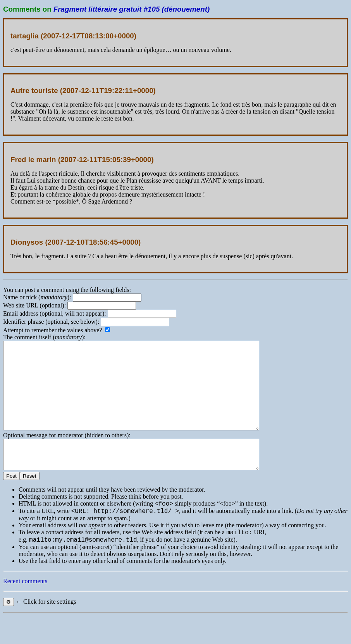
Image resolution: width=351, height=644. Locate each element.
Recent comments (25, 609)
